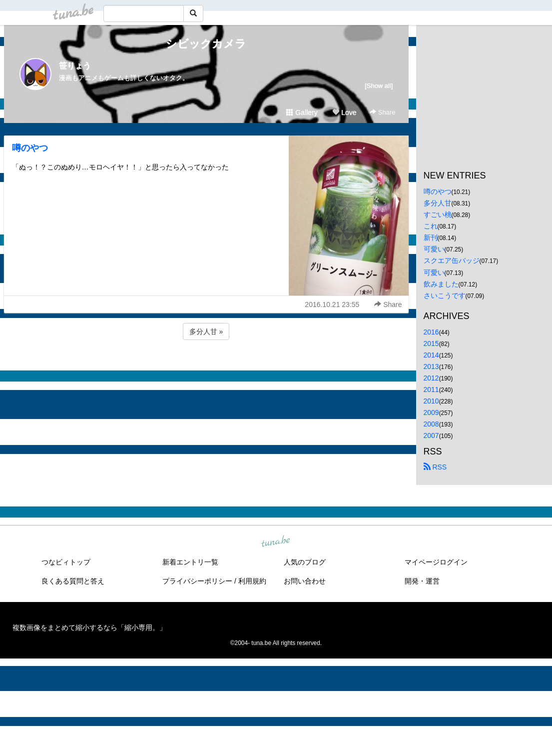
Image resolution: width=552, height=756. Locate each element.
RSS (435, 467)
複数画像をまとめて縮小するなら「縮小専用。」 (89, 627)
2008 (431, 424)
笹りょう (75, 66)
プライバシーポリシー (197, 581)
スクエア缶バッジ (452, 260)
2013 (431, 366)
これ (431, 226)
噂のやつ (30, 148)
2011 (431, 389)
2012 (431, 378)
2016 (431, 332)
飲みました (441, 284)
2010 (431, 401)
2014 (431, 355)
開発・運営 (422, 581)
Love (344, 112)
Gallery (302, 112)
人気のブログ (305, 562)
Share (382, 112)
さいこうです (445, 295)
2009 (431, 412)
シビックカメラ (206, 44)
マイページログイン (436, 562)
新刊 (431, 237)
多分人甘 (438, 203)
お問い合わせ (305, 581)
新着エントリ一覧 (190, 562)
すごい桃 (438, 214)
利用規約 (252, 581)
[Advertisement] (206, 369)
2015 (431, 343)
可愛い (434, 249)
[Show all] (379, 86)
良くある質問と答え (73, 581)
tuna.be (276, 541)
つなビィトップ (66, 562)
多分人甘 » (206, 331)
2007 (431, 435)
